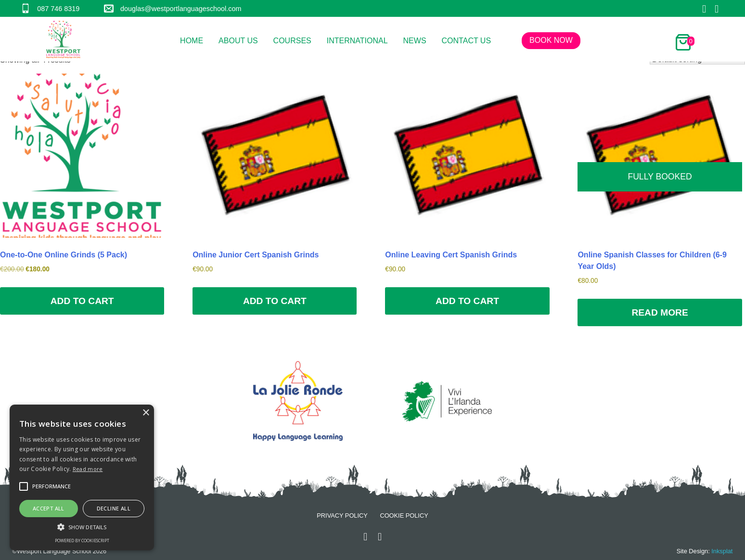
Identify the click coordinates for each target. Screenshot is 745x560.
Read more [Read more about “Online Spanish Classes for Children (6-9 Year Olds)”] (660, 312)
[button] (24, 486)
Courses (292, 41)
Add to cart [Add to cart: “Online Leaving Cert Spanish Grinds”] (467, 301)
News (415, 41)
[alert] (82, 477)
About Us (238, 41)
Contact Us (467, 41)
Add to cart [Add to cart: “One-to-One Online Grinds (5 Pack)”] (82, 301)
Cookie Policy (404, 515)
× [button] (146, 413)
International (357, 41)
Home (192, 41)
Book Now (551, 40)
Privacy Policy (342, 515)
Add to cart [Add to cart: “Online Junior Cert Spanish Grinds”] (275, 301)
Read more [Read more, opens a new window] (88, 469)
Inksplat (722, 551)
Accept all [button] (49, 508)
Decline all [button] (114, 508)
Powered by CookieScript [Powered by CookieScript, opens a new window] (82, 541)
